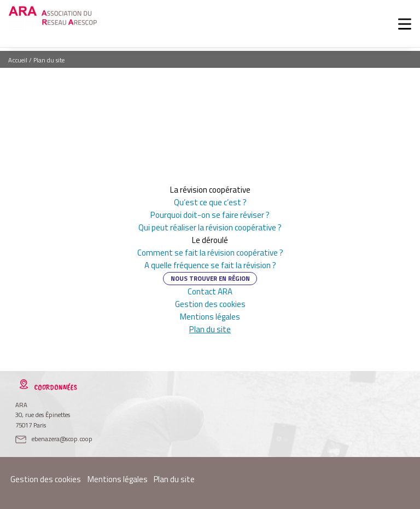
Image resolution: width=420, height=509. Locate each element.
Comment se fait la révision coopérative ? (210, 253)
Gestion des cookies (210, 304)
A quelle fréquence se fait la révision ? (210, 265)
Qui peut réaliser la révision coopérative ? (210, 227)
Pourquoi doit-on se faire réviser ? (210, 215)
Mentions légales (210, 317)
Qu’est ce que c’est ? (210, 202)
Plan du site (210, 329)
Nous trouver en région (210, 278)
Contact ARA (210, 291)
